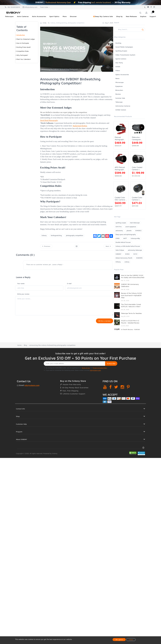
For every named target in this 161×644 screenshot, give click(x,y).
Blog (25, 346)
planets (129, 231)
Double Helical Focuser (123, 242)
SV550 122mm (121, 110)
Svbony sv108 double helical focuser (128, 246)
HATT (125, 238)
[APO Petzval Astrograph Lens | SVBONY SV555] (121, 159)
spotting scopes (121, 223)
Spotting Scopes (121, 51)
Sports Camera (121, 59)
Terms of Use (86, 369)
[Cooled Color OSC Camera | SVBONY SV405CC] (121, 189)
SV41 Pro (119, 227)
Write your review (23, 294)
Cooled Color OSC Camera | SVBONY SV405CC (121, 199)
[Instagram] (122, 388)
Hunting (118, 43)
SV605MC (139, 258)
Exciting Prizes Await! (24, 47)
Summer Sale (120, 98)
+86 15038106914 (12, 7)
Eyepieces (119, 86)
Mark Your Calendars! (24, 59)
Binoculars (119, 90)
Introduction (21, 35)
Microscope (120, 82)
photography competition (75, 235)
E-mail (69, 284)
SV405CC (138, 231)
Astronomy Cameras (123, 106)
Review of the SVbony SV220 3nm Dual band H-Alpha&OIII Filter (131, 295)
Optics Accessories (122, 74)
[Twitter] (116, 388)
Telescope (119, 102)
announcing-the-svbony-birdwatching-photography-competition (52, 346)
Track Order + (45, 7)
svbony (127, 262)
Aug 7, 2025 (108, 23)
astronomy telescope (135, 250)
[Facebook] (111, 388)
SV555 (118, 67)
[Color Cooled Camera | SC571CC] (138, 159)
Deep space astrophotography (126, 234)
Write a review (104, 321)
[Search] (130, 30)
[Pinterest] (128, 388)
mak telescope (135, 223)
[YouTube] (105, 388)
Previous (46, 246)
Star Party (119, 63)
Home (19, 346)
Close (131, 640)
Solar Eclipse (120, 250)
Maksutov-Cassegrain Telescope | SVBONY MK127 (137, 138)
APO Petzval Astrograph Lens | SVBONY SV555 (120, 168)
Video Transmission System (125, 55)
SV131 (135, 254)
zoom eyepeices (131, 227)
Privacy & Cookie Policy (100, 369)
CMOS (118, 238)
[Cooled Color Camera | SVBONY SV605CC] (138, 189)
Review (118, 94)
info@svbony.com (30, 7)
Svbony (44, 235)
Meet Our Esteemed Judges (26, 39)
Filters (118, 70)
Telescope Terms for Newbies (131, 313)
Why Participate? (22, 55)
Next (108, 246)
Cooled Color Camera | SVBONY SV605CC (137, 199)
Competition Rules (23, 51)
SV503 (127, 254)
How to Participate (23, 43)
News (118, 78)
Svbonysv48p (135, 238)
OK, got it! (119, 640)
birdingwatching (56, 235)
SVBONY (118, 254)
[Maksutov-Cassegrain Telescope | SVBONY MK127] (138, 129)
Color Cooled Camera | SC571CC (137, 168)
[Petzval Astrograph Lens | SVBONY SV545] (121, 129)
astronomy (119, 231)
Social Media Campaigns (124, 47)
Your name (21, 284)
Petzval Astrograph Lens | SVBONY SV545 (119, 138)
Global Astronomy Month (124, 258)
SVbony (118, 262)
